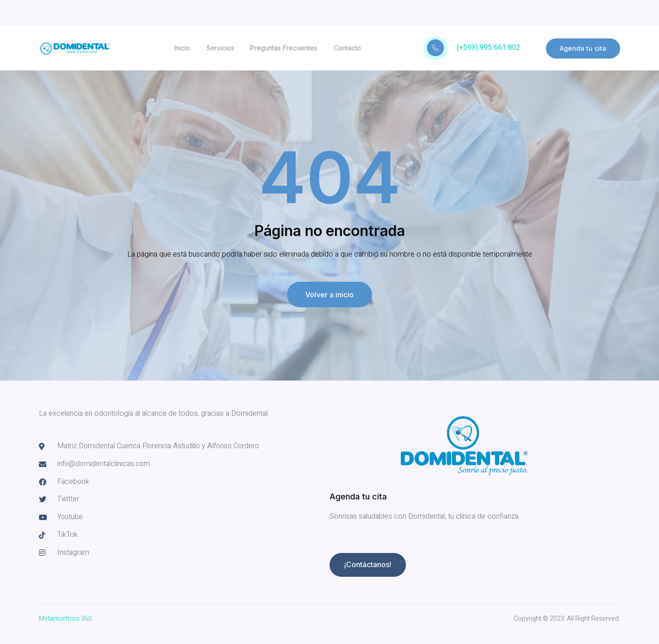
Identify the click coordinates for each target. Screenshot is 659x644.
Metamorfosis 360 (65, 619)
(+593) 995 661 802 (489, 48)
